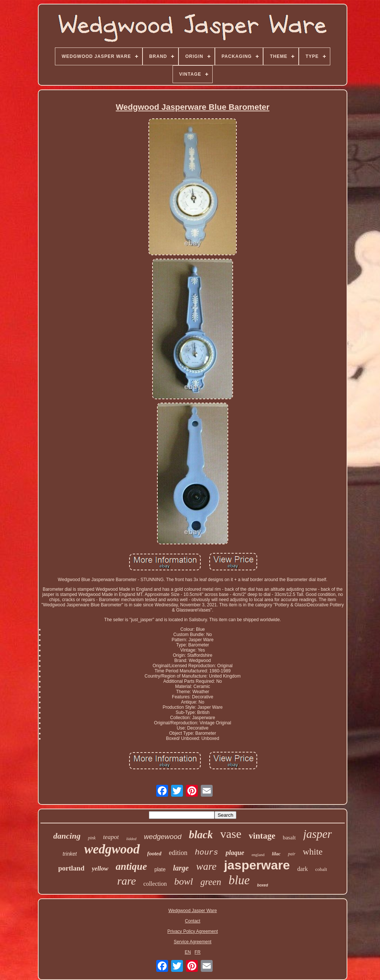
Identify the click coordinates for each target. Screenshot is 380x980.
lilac (276, 854)
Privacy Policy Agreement (193, 931)
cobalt (321, 869)
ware (206, 866)
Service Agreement (192, 942)
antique (131, 866)
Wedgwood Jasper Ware (193, 911)
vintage (262, 836)
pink (92, 838)
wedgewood (163, 837)
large (181, 868)
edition (178, 853)
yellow (100, 868)
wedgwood (112, 849)
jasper (318, 834)
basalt (289, 838)
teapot (111, 837)
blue (239, 880)
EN (188, 952)
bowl (184, 881)
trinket (70, 854)
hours (207, 853)
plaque (235, 853)
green (211, 882)
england (258, 855)
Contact (192, 921)
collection (155, 884)
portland (71, 868)
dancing (67, 836)
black (201, 835)
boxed (263, 885)
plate (160, 869)
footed (154, 853)
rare (127, 881)
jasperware (257, 865)
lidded (131, 839)
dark (302, 869)
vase (231, 834)
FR (197, 952)
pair (292, 854)
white (313, 852)
